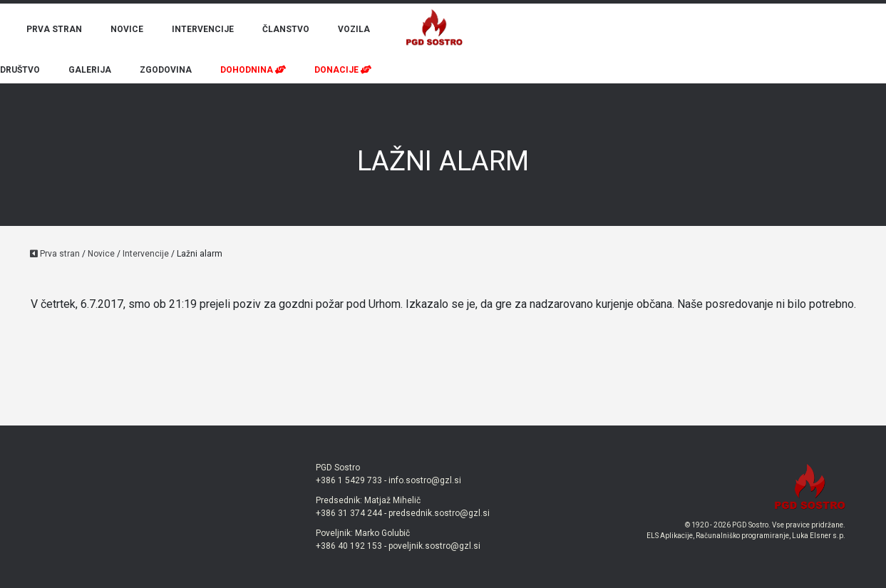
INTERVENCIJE (203, 29)
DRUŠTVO (20, 70)
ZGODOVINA (166, 70)
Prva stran (55, 254)
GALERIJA (90, 70)
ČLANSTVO (286, 29)
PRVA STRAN (54, 29)
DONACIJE (343, 70)
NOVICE (127, 29)
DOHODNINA (253, 70)
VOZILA (354, 29)
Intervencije (146, 254)
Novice (101, 254)
